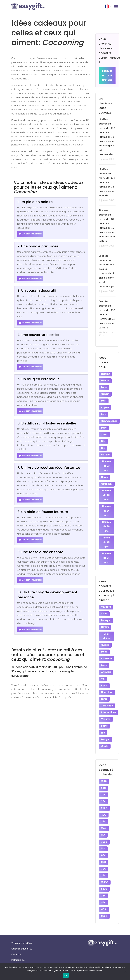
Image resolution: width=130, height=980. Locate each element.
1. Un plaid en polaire (35, 202)
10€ (103, 832)
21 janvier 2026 (107, 159)
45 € (104, 890)
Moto (104, 657)
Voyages (106, 601)
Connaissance (109, 419)
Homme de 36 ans (106, 506)
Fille (103, 438)
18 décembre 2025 (106, 334)
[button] (108, 6)
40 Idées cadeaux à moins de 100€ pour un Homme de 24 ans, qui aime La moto (107, 315)
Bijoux (104, 676)
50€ (104, 775)
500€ (104, 871)
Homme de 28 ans (106, 521)
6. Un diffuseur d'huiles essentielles (47, 423)
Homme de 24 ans (106, 552)
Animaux (106, 663)
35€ (104, 858)
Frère (104, 387)
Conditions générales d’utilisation (18, 957)
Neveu (105, 473)
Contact (16, 934)
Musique (106, 614)
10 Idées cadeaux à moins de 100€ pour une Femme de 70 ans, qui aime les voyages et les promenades (107, 137)
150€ (104, 813)
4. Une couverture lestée (38, 335)
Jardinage (107, 695)
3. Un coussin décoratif (37, 291)
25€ (104, 807)
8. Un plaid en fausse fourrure (43, 512)
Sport (104, 607)
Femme (105, 380)
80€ (104, 845)
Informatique (109, 702)
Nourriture (107, 682)
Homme (106, 374)
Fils (103, 445)
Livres (104, 689)
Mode (104, 644)
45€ (104, 884)
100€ (104, 768)
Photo (105, 714)
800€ (104, 897)
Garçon (106, 451)
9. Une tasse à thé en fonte (40, 552)
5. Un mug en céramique (39, 379)
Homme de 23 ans (106, 462)
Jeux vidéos (106, 629)
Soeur (104, 432)
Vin (103, 669)
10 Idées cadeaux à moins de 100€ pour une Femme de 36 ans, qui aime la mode (107, 183)
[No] (126, 972)
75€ (104, 877)
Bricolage (107, 650)
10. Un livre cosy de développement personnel (47, 595)
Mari (104, 400)
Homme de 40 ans (106, 490)
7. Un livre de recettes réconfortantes (49, 468)
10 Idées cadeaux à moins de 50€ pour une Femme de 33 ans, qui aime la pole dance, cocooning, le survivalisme (49, 671)
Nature (105, 620)
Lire (103, 721)
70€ (104, 852)
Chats (105, 734)
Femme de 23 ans (106, 537)
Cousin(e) (107, 479)
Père (104, 413)
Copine (105, 406)
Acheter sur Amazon (30, 234)
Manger (106, 727)
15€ (103, 820)
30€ (104, 781)
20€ (104, 788)
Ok (66, 975)
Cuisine (105, 637)
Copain (105, 393)
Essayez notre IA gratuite (107, 76)
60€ (104, 839)
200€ (104, 794)
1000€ (105, 864)
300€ (104, 826)
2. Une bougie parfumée (38, 246)
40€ (104, 800)
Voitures (106, 708)
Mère (104, 425)
